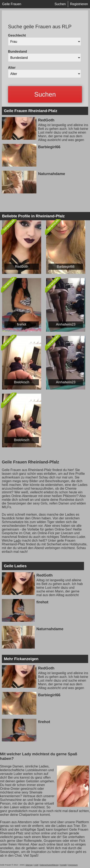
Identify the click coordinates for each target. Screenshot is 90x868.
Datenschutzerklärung (49, 865)
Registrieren (79, 4)
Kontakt (63, 865)
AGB (36, 865)
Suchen (60, 4)
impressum (73, 865)
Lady (17, 541)
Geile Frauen (12, 4)
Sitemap (29, 865)
